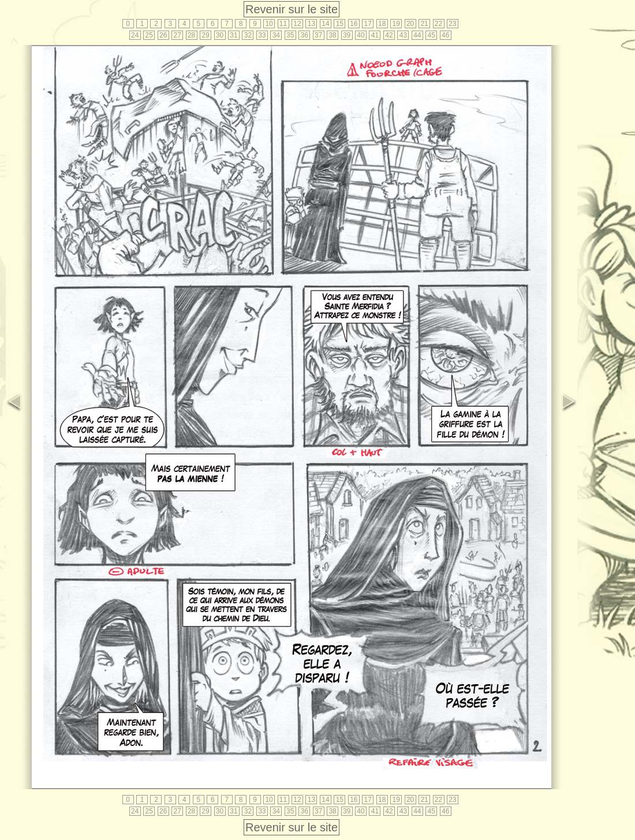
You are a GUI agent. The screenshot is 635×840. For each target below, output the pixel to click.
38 (332, 35)
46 (445, 35)
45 (432, 35)
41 (375, 35)
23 (452, 24)
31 (234, 35)
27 (177, 35)
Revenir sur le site (292, 9)
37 (318, 35)
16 (354, 24)
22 (438, 24)
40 (361, 35)
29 (205, 35)
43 (403, 35)
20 (410, 24)
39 (347, 35)
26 (163, 35)
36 (305, 35)
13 (311, 24)
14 (325, 24)
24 (135, 35)
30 (220, 35)
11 (283, 24)
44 (417, 35)
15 (340, 24)
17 (368, 24)
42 (389, 35)
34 (276, 35)
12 (297, 24)
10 (269, 24)
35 (290, 35)
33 (262, 35)
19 (396, 24)
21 (424, 24)
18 (382, 24)
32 (248, 35)
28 (191, 35)
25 (149, 35)
